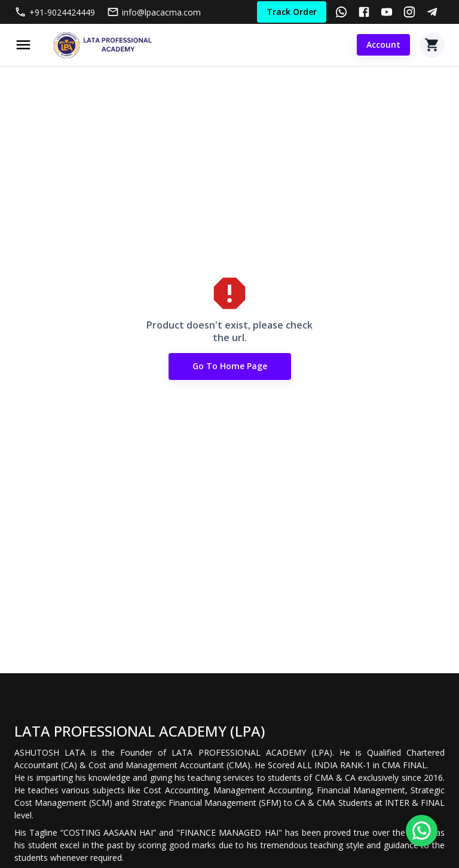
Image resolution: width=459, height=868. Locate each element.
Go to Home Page (230, 366)
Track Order (292, 12)
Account (383, 45)
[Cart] (432, 45)
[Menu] (23, 45)
